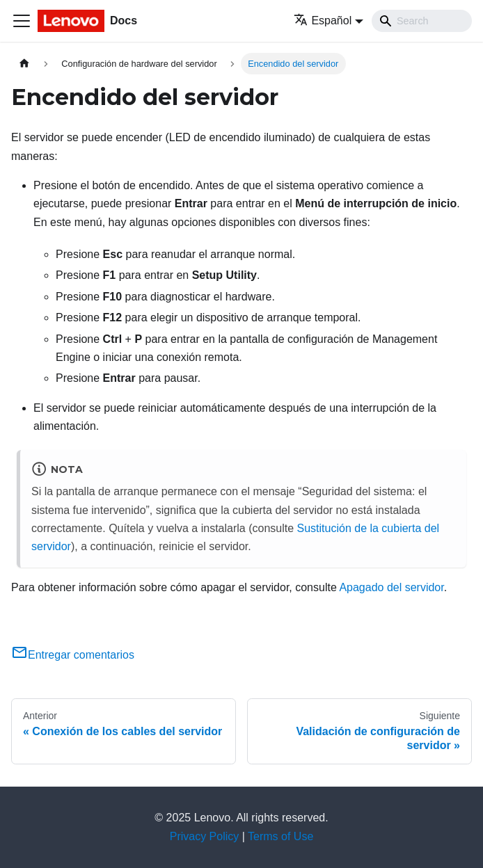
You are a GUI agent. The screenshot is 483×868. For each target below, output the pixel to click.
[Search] (422, 21)
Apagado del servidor (391, 587)
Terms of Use (280, 836)
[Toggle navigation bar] (22, 21)
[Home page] (24, 64)
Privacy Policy (205, 836)
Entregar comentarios (73, 655)
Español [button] (323, 21)
